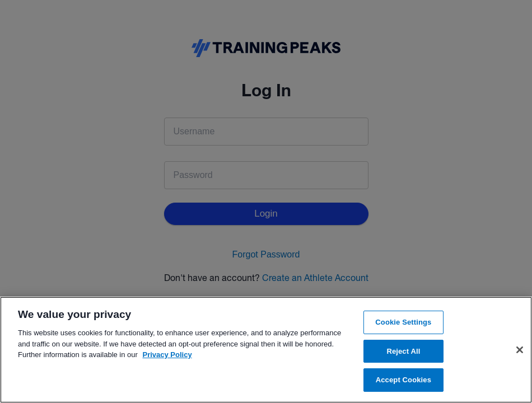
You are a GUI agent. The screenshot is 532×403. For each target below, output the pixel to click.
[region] (266, 350)
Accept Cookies (403, 380)
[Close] (520, 350)
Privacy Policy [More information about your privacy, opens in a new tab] (167, 355)
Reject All (403, 351)
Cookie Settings (403, 322)
